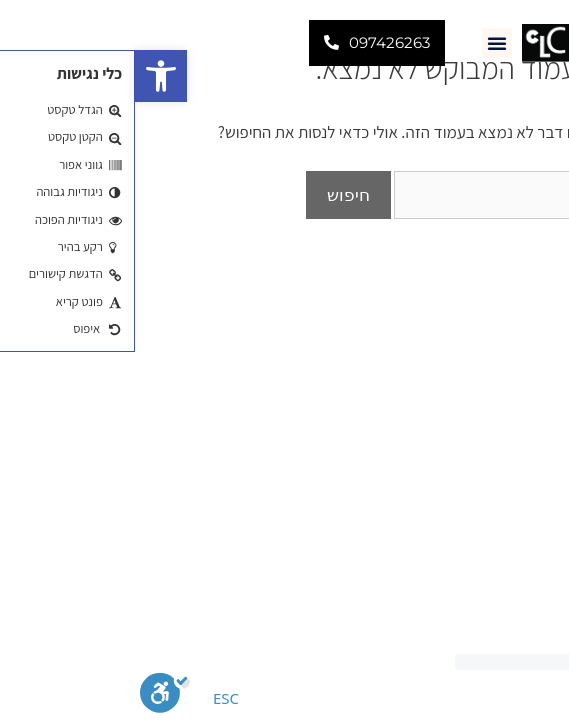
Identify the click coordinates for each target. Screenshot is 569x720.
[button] (26, 76)
